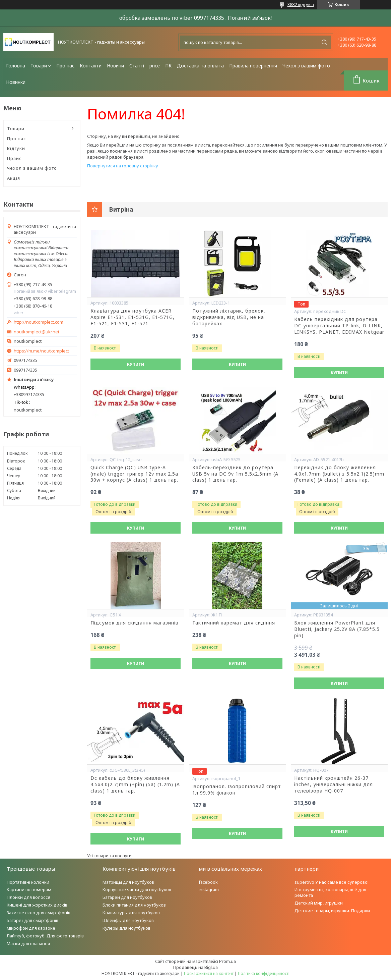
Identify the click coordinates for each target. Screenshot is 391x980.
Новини (115, 66)
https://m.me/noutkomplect (41, 351)
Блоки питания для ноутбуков (134, 905)
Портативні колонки (28, 882)
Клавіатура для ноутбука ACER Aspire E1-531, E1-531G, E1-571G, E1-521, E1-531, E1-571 (133, 317)
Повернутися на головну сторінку (123, 166)
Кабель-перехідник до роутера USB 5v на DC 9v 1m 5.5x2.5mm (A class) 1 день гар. (235, 474)
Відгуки (16, 148)
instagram (209, 889)
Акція (14, 178)
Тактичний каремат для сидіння (234, 623)
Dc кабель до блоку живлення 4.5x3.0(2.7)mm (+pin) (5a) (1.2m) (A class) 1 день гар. (135, 784)
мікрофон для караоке (31, 928)
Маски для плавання (28, 943)
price (155, 66)
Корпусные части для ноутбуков (137, 889)
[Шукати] (324, 42)
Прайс (14, 158)
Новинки (16, 82)
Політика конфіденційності (264, 973)
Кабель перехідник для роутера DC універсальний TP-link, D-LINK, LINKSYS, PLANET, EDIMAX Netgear (339, 326)
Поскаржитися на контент (209, 973)
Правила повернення (253, 66)
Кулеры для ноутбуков (126, 928)
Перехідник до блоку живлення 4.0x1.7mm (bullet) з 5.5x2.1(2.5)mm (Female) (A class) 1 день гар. (339, 474)
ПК (168, 66)
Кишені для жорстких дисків (37, 905)
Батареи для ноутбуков (127, 897)
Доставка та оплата (200, 66)
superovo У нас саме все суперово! (332, 882)
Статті (137, 66)
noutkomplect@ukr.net (37, 332)
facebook (208, 882)
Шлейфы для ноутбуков (128, 920)
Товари (39, 66)
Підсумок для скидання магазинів (135, 623)
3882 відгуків (301, 4)
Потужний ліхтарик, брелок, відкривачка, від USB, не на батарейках (229, 317)
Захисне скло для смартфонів (39, 913)
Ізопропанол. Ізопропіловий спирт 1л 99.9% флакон (237, 790)
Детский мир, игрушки (319, 903)
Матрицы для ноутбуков (128, 882)
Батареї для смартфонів (32, 920)
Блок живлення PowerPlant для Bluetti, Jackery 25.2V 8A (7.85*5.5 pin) (337, 629)
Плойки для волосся (28, 897)
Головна (16, 66)
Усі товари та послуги (109, 856)
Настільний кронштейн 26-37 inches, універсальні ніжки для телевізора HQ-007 (334, 784)
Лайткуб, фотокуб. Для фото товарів (45, 936)
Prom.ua (227, 961)
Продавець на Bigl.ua (195, 967)
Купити (136, 364)
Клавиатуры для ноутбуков (131, 913)
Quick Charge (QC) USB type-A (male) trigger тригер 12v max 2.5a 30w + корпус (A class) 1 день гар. (134, 474)
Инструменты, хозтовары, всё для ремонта (330, 892)
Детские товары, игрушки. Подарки (332, 911)
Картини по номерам (29, 889)
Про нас (65, 66)
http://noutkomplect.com (39, 322)
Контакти (91, 66)
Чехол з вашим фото (306, 66)
